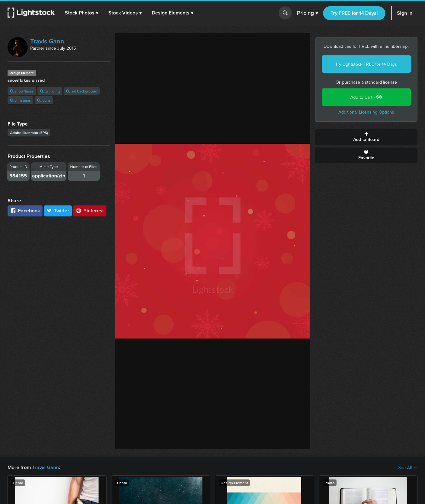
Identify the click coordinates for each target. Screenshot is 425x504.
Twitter (58, 211)
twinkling (50, 91)
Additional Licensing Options (366, 112)
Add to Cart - (366, 97)
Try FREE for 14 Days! (354, 13)
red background (82, 91)
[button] (82, 13)
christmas (20, 100)
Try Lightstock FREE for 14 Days (366, 64)
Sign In (405, 13)
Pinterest (90, 211)
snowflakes (22, 91)
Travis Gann (47, 41)
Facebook (25, 211)
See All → (408, 468)
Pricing (307, 13)
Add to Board (366, 137)
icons (44, 100)
